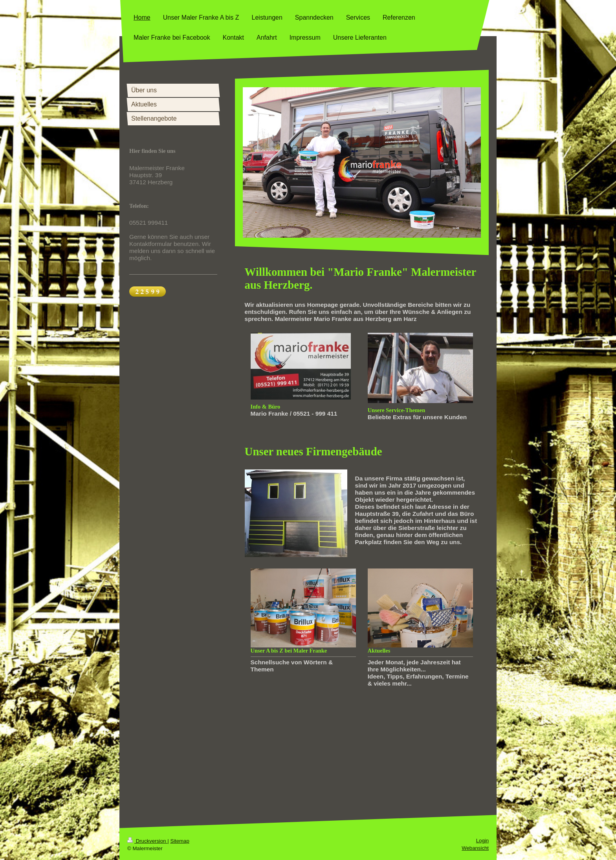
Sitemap (180, 841)
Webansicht (475, 848)
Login (482, 841)
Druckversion (147, 841)
